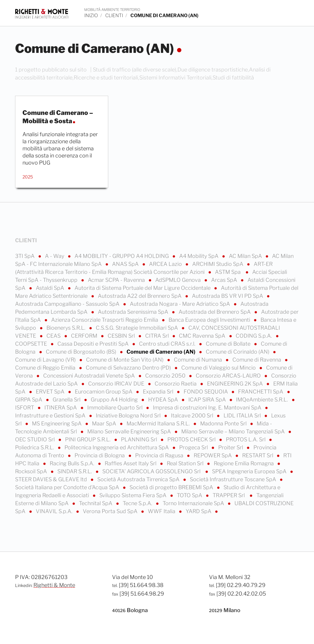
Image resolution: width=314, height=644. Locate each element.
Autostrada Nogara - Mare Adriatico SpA (181, 304)
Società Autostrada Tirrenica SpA (139, 479)
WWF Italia (162, 511)
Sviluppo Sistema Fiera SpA (133, 495)
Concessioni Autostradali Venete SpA (90, 376)
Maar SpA (105, 423)
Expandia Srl (159, 392)
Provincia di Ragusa (160, 455)
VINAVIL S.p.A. (55, 511)
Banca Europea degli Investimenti (210, 320)
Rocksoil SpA (32, 471)
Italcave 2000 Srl (193, 415)
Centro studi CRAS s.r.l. (168, 344)
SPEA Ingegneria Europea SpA (250, 471)
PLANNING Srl (140, 439)
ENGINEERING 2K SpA (235, 384)
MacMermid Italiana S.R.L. (159, 423)
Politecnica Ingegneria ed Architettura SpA (117, 447)
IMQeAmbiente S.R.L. (263, 400)
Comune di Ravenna (257, 360)
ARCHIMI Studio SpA (218, 264)
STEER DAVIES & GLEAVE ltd (52, 479)
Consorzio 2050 (166, 376)
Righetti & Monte (54, 585)
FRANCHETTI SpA (261, 392)
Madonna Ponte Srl (224, 423)
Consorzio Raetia (176, 384)
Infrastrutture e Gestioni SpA (51, 415)
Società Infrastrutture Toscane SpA (234, 479)
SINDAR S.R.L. (75, 471)
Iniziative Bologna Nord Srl (129, 415)
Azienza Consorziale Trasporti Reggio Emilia (105, 320)
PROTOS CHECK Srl (192, 439)
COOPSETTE (32, 344)
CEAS (54, 336)
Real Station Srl (186, 463)
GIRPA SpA (29, 400)
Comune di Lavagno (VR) (46, 360)
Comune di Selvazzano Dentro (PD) (129, 368)
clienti (114, 16)
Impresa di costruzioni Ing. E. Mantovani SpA (208, 408)
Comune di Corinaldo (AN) (238, 352)
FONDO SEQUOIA (206, 392)
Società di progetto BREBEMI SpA (172, 487)
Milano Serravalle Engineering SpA (130, 431)
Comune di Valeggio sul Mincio (219, 368)
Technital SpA (96, 503)
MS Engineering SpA (57, 423)
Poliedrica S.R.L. (35, 447)
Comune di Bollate (229, 344)
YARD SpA (199, 511)
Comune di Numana (199, 360)
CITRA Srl (158, 336)
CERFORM (85, 336)
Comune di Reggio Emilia (46, 368)
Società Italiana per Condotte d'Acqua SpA (68, 487)
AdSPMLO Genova (179, 280)
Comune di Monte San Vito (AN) (125, 360)
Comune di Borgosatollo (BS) (82, 352)
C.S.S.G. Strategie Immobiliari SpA (137, 328)
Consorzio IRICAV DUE (117, 384)
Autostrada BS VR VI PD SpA (228, 296)
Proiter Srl (231, 447)
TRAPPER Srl (230, 495)
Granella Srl (67, 400)
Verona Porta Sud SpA (111, 511)
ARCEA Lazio (166, 264)
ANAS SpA (126, 264)
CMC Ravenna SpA (203, 336)
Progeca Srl (194, 447)
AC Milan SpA (246, 256)
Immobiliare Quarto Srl (115, 408)
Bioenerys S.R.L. (67, 328)
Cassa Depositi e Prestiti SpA (94, 344)
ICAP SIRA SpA (208, 400)
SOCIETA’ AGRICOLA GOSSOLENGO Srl (153, 471)
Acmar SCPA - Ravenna (117, 280)
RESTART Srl (258, 455)
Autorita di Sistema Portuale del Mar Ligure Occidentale (143, 288)
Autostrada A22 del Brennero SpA (140, 296)
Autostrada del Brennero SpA (215, 312)
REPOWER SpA (213, 455)
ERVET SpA (51, 392)
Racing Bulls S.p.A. (73, 463)
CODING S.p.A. (254, 336)
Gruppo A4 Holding (115, 400)
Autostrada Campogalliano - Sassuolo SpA (68, 304)
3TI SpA (25, 256)
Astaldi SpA (51, 288)
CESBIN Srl (122, 336)
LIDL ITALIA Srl (243, 415)
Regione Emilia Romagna (244, 463)
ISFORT (25, 408)
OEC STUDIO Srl (35, 439)
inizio (91, 16)
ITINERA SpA (61, 408)
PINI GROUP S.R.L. (88, 439)
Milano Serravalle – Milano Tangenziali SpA (234, 431)
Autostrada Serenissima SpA (134, 312)
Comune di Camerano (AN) (162, 352)
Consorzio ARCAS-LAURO (229, 376)
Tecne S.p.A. (138, 503)
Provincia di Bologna (100, 455)
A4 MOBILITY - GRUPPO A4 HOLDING (122, 256)
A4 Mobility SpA (199, 256)
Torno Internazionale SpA (194, 503)
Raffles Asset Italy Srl (131, 463)
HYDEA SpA (164, 400)
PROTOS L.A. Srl (246, 439)
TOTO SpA (190, 495)
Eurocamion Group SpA (104, 392)
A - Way (55, 256)
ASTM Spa (229, 272)
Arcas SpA (225, 280)
